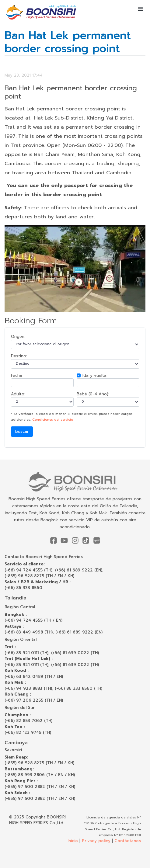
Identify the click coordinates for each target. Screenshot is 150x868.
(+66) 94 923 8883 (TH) (28, 688)
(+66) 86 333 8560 (23, 588)
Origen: (18, 337)
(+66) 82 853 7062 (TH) (28, 721)
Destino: (19, 356)
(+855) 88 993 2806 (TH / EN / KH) (40, 775)
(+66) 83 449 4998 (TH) (29, 632)
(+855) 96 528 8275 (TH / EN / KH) (39, 576)
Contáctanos (128, 841)
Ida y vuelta (94, 375)
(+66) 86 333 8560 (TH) (78, 688)
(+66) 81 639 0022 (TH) (75, 653)
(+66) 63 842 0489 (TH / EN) (34, 677)
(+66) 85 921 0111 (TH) (26, 653)
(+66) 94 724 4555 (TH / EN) (33, 620)
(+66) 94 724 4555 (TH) (28, 570)
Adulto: (18, 394)
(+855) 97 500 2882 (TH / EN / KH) (40, 787)
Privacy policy (96, 841)
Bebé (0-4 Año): (93, 394)
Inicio (73, 841)
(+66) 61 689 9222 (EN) (79, 570)
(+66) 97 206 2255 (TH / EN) (34, 700)
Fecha (17, 375)
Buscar (22, 431)
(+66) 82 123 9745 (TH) (28, 733)
